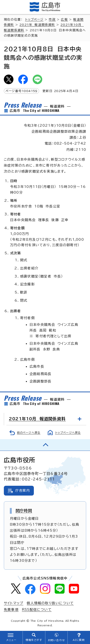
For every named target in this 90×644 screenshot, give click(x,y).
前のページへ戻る (29, 433)
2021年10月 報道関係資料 (37, 419)
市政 (52, 19)
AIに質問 (79, 640)
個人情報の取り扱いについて (50, 603)
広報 (64, 19)
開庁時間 (24, 511)
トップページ (34, 19)
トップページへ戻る (68, 433)
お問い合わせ (56, 640)
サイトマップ (14, 603)
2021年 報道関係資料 (37, 25)
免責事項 (11, 610)
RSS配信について (37, 610)
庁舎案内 (23, 491)
